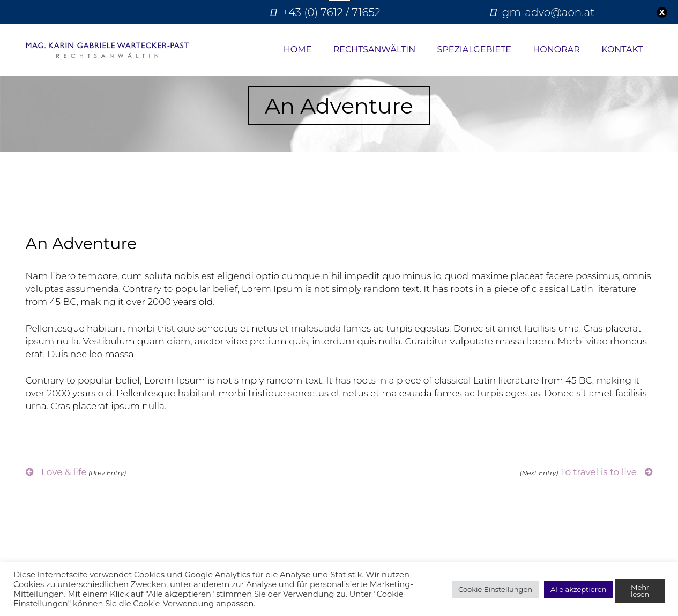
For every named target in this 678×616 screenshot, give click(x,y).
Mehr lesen (640, 591)
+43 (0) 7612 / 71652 (331, 12)
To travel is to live (586, 472)
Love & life (76, 472)
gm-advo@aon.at (548, 12)
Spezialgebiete (474, 50)
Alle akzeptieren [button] (578, 589)
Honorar (556, 50)
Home (297, 50)
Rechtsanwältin (375, 50)
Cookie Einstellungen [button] (495, 589)
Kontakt (622, 50)
